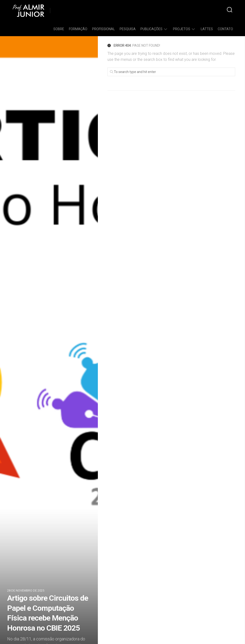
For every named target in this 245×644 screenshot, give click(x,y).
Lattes (207, 29)
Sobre (59, 29)
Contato (225, 29)
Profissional (103, 29)
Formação (78, 29)
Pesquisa (128, 29)
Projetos (182, 29)
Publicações (151, 29)
